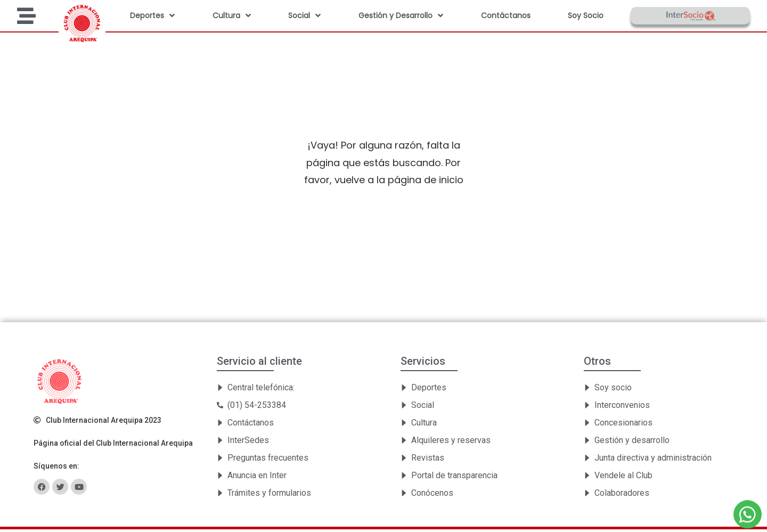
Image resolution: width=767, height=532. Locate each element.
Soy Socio (586, 15)
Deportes (152, 15)
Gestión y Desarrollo (401, 15)
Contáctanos (506, 15)
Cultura (232, 15)
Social (304, 15)
